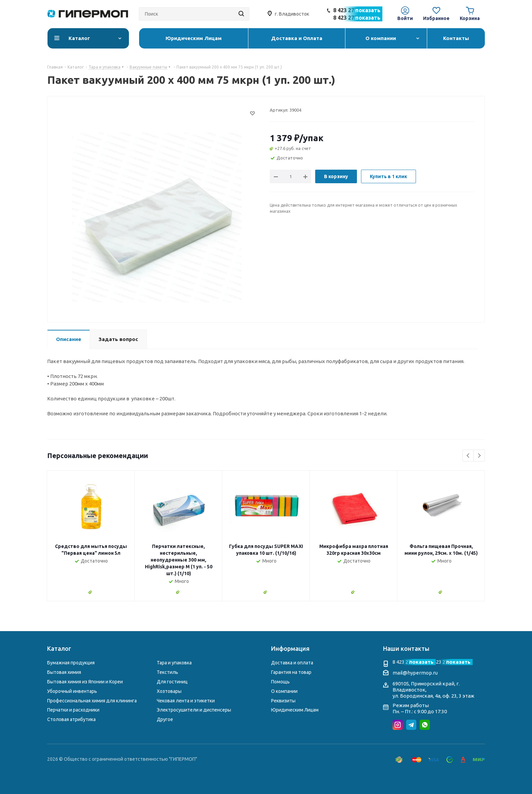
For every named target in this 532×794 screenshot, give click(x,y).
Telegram (411, 725)
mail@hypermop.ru (415, 673)
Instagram (398, 725)
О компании (284, 691)
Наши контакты (406, 648)
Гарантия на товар (291, 672)
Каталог (59, 648)
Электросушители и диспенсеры (194, 710)
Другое (165, 719)
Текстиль (167, 672)
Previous (468, 456)
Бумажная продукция (71, 663)
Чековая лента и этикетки (186, 701)
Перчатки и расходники (73, 710)
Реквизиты (283, 701)
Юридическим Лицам (295, 710)
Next (479, 456)
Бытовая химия (64, 672)
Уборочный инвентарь (72, 691)
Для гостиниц (172, 682)
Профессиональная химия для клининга (92, 701)
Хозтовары (169, 691)
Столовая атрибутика (71, 719)
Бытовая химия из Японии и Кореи (85, 682)
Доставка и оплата (292, 663)
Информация (290, 648)
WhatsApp (425, 725)
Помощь (280, 682)
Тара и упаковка (174, 663)
